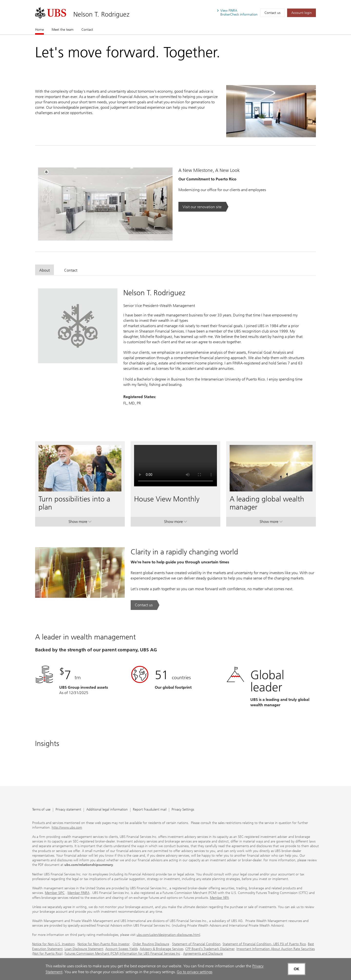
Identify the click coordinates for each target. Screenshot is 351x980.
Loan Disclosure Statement (84, 949)
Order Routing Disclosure (151, 944)
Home (39, 29)
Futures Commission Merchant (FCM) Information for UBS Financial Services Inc (122, 954)
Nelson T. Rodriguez (101, 14)
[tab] (44, 270)
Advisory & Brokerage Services (161, 949)
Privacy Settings (183, 810)
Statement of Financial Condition (196, 944)
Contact (87, 30)
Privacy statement (68, 810)
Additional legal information (107, 810)
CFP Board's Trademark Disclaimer (210, 949)
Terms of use (41, 810)
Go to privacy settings (195, 972)
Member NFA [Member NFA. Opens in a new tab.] (219, 898)
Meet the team (63, 30)
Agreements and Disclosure (203, 954)
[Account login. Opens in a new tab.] (302, 13)
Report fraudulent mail (150, 810)
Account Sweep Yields (122, 949)
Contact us (272, 13)
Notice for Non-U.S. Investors (53, 944)
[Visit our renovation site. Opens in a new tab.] (203, 207)
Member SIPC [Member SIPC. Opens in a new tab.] (55, 893)
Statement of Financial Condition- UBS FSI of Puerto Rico (264, 944)
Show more (80, 523)
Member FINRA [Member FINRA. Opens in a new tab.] (78, 893)
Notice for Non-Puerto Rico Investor (104, 944)
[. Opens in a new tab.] (51, 13)
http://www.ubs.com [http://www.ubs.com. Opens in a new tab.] (67, 828)
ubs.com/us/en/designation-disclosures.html (168, 935)
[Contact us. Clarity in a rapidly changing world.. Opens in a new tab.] (145, 605)
